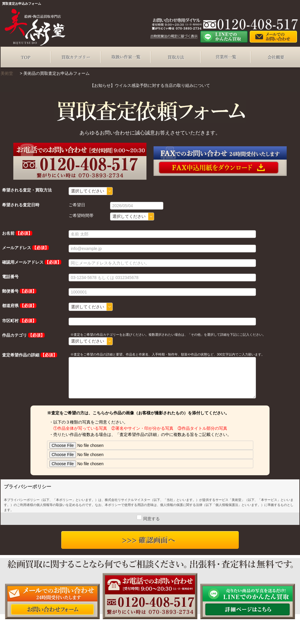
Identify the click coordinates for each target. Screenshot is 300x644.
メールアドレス (17, 248)
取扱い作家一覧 (126, 57)
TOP (26, 57)
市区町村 (10, 321)
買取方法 (176, 57)
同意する (151, 519)
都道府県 (10, 306)
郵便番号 (10, 291)
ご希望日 (77, 205)
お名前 (8, 233)
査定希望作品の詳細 (21, 355)
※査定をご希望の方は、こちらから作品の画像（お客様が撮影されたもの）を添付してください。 (138, 413)
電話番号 (10, 277)
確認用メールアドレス (23, 262)
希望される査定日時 (21, 205)
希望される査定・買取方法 (27, 190)
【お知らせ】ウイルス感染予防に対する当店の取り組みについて (150, 85)
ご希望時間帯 (81, 215)
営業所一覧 (226, 57)
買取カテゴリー (76, 57)
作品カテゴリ (14, 335)
